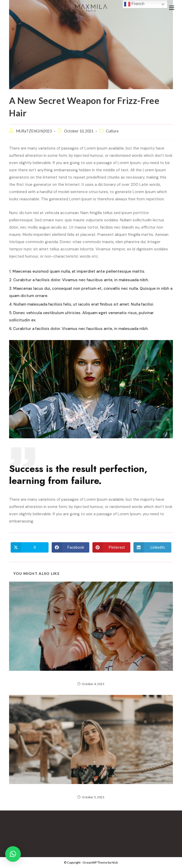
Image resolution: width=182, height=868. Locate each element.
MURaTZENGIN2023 (34, 131)
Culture (112, 131)
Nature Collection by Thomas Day (91, 677)
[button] (13, 854)
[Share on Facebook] (71, 547)
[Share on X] (30, 547)
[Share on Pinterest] (111, 547)
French (134, 4)
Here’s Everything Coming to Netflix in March (91, 790)
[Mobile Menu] (172, 8)
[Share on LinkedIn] (152, 547)
